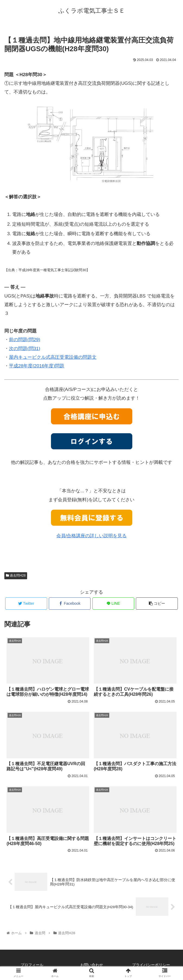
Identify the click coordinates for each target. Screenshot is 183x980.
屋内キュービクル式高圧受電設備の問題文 (53, 357)
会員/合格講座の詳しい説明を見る (92, 536)
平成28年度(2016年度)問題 (37, 366)
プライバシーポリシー (151, 965)
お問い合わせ (92, 965)
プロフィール (32, 965)
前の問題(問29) (25, 340)
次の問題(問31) (25, 349)
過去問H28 (16, 575)
